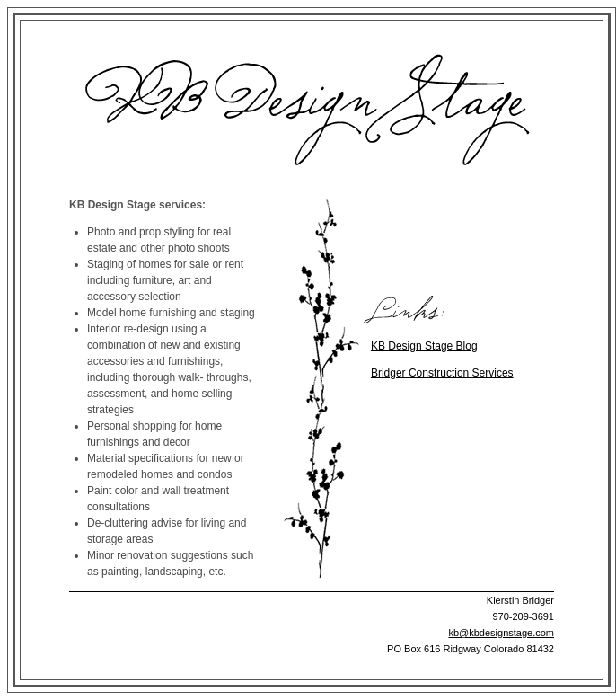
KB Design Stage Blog (424, 346)
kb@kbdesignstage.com (501, 633)
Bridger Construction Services (442, 373)
